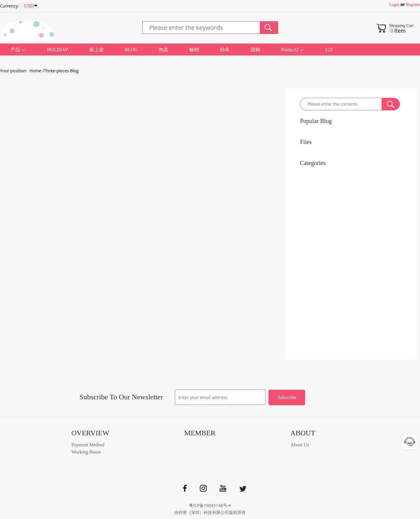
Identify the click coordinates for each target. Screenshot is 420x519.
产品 (15, 50)
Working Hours (86, 452)
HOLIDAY (57, 50)
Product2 (290, 50)
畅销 (194, 50)
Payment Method (88, 445)
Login (394, 5)
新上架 (97, 50)
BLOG (131, 50)
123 (329, 50)
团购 (255, 50)
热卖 (163, 50)
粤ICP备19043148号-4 (210, 505)
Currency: (9, 6)
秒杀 (225, 50)
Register (413, 5)
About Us (300, 445)
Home (35, 71)
